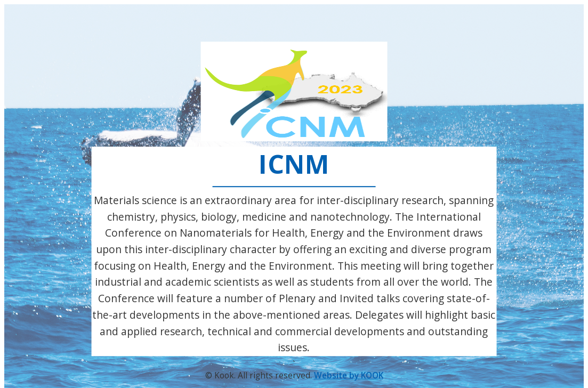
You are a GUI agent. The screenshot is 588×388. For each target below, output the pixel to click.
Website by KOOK (349, 375)
